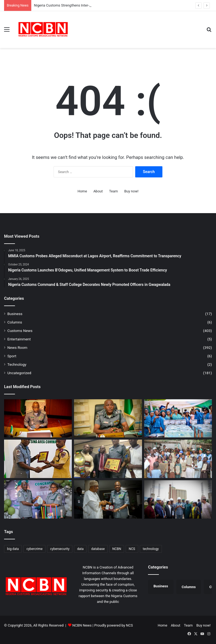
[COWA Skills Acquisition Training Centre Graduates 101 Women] (178, 418)
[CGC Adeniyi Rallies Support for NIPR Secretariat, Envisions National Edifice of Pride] (178, 499)
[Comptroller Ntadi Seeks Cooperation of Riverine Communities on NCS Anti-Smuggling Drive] (108, 459)
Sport (12, 356)
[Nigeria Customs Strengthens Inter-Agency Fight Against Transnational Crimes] (38, 418)
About (98, 191)
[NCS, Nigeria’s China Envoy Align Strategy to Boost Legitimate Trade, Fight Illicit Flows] (108, 499)
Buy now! (131, 191)
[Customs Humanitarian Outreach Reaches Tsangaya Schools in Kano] (178, 459)
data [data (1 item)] (80, 549)
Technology (17, 364)
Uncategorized (19, 373)
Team (114, 191)
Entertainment (19, 339)
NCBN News (82, 625)
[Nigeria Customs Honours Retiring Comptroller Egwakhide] (38, 499)
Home (82, 191)
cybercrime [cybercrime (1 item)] (34, 549)
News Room (17, 347)
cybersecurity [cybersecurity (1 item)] (60, 549)
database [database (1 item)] (98, 549)
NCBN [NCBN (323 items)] (117, 549)
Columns (15, 322)
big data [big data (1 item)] (13, 549)
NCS (129, 625)
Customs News (20, 331)
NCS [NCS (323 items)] (132, 549)
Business (15, 314)
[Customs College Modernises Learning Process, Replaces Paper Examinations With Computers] (108, 418)
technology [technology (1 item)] (151, 549)
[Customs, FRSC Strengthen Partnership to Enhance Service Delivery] (38, 459)
